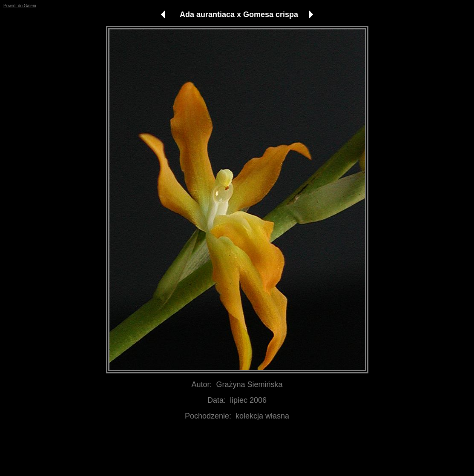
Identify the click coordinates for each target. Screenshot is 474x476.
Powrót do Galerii (20, 6)
